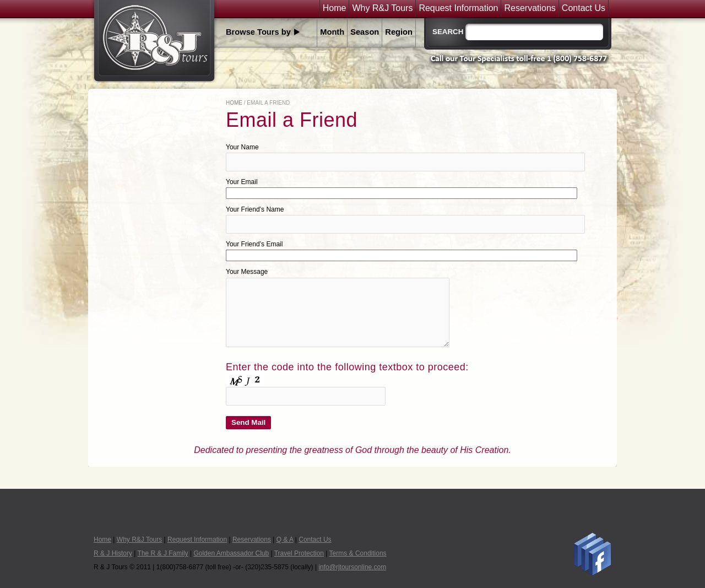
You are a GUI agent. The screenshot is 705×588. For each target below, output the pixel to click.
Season (365, 32)
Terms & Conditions (358, 553)
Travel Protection (299, 553)
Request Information (458, 8)
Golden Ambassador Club (231, 553)
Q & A (285, 540)
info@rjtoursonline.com (352, 567)
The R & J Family (163, 553)
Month (332, 32)
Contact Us (584, 8)
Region (399, 32)
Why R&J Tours (382, 8)
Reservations (530, 8)
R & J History (113, 553)
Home (335, 8)
